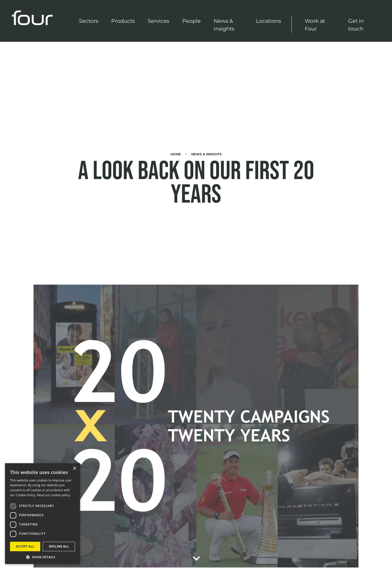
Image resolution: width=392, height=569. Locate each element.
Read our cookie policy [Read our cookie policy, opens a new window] (53, 495)
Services (158, 21)
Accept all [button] (25, 546)
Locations (268, 21)
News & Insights (206, 154)
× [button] (74, 469)
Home (176, 154)
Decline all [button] (59, 546)
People (191, 21)
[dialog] (42, 514)
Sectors (89, 21)
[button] (42, 557)
